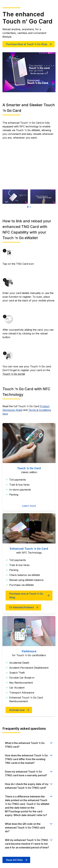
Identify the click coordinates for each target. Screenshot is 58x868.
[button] (28, 207)
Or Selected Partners (21, 607)
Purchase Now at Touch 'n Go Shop (27, 44)
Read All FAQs (14, 860)
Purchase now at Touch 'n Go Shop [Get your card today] (26, 596)
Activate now (17, 710)
